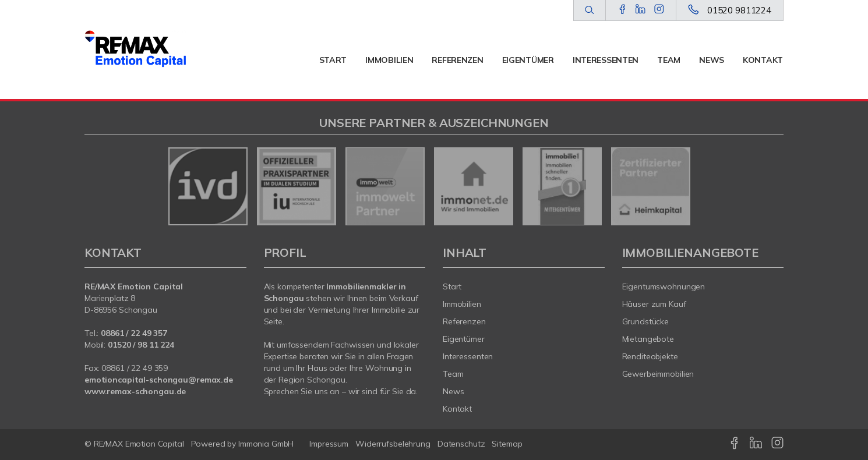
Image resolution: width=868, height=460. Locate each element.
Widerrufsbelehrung (393, 444)
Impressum (329, 444)
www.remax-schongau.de (135, 391)
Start (333, 60)
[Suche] (589, 10)
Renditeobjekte (650, 356)
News (712, 60)
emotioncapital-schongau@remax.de (159, 380)
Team (669, 60)
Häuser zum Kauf (654, 304)
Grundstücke (646, 321)
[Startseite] (135, 49)
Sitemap (507, 444)
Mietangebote (648, 339)
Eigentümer (528, 60)
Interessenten (606, 60)
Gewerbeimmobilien (658, 374)
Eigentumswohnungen (664, 286)
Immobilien (389, 60)
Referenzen (457, 60)
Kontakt (763, 60)
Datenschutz (461, 444)
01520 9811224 (739, 10)
